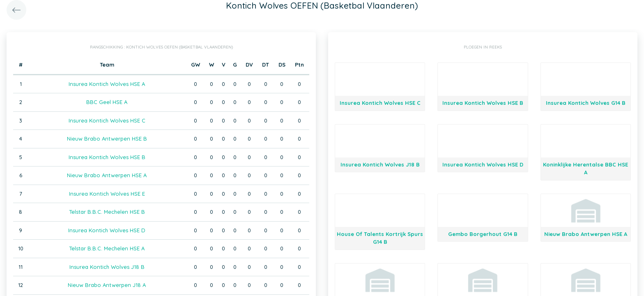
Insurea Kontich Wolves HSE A (107, 84)
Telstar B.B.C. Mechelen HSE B (107, 212)
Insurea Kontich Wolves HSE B (107, 157)
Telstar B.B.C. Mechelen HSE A (107, 248)
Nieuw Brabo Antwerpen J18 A (107, 285)
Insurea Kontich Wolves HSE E (107, 194)
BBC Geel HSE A (107, 102)
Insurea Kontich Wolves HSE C (107, 120)
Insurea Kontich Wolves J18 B (107, 267)
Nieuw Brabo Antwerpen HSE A (107, 175)
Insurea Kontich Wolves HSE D (107, 230)
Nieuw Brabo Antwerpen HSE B (107, 139)
